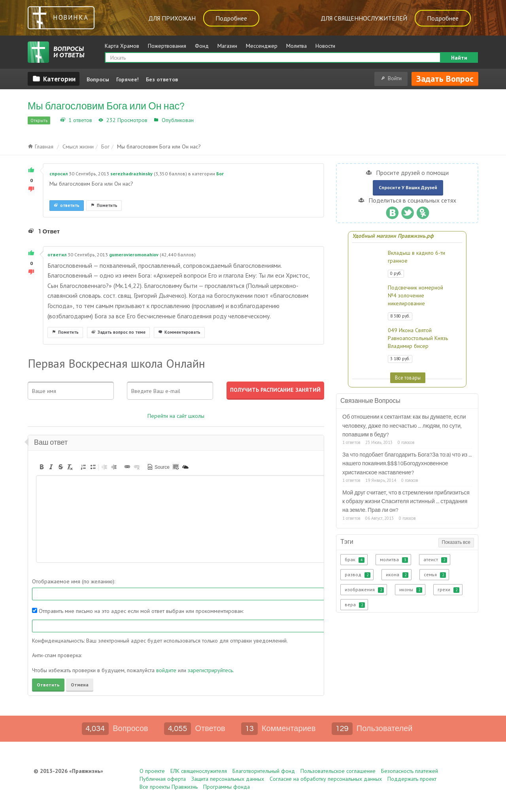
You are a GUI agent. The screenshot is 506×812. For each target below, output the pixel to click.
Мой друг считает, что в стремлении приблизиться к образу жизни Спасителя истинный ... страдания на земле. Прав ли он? (406, 502)
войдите (166, 670)
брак (355, 560)
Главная (41, 147)
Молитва (296, 46)
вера (355, 605)
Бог (200, 120)
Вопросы (98, 79)
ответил (57, 255)
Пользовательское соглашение (338, 771)
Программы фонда (227, 787)
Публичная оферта (163, 779)
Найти (459, 58)
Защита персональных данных (228, 779)
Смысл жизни (78, 147)
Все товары (408, 378)
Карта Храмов (122, 46)
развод (358, 575)
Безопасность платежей (410, 771)
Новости (325, 46)
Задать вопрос (445, 79)
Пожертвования (167, 46)
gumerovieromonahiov (134, 255)
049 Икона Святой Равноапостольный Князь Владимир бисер (418, 338)
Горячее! (127, 79)
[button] (42, 467)
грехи (448, 590)
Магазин (227, 46)
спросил (59, 174)
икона (397, 575)
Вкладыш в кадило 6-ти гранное (416, 257)
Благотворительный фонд (264, 771)
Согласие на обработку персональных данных (326, 779)
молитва (394, 560)
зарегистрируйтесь (210, 670)
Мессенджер (262, 46)
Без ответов (162, 79)
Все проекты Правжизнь (169, 787)
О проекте (152, 771)
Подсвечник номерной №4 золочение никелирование (415, 295)
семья (435, 575)
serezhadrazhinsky (131, 174)
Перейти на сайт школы (176, 416)
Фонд (202, 46)
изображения (364, 590)
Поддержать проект (412, 779)
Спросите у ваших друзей (408, 187)
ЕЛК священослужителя (199, 771)
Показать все (456, 542)
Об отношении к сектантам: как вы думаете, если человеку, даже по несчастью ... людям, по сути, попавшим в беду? (404, 426)
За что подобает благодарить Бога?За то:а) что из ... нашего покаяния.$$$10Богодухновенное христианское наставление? (407, 464)
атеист (435, 560)
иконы (411, 590)
